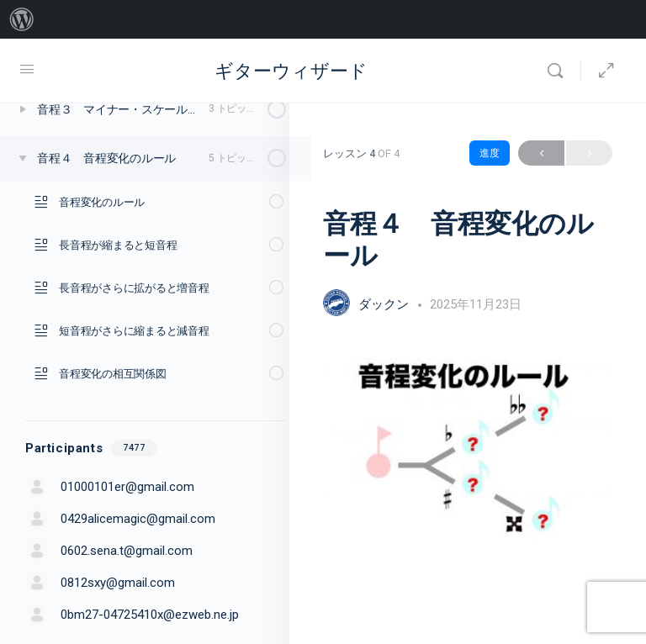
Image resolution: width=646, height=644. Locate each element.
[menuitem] (22, 19)
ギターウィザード (291, 71)
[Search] (559, 71)
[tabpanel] (468, 449)
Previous (541, 153)
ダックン (385, 304)
